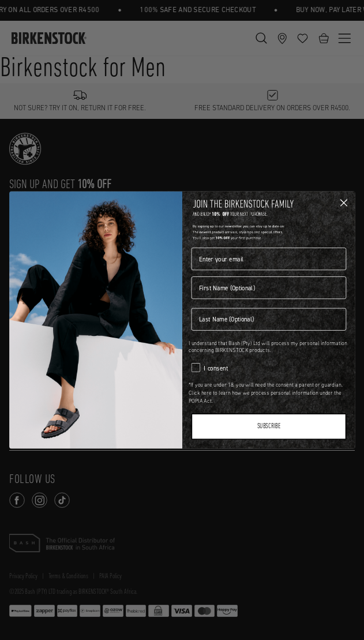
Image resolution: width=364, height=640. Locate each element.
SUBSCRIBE (269, 426)
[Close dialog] (344, 203)
